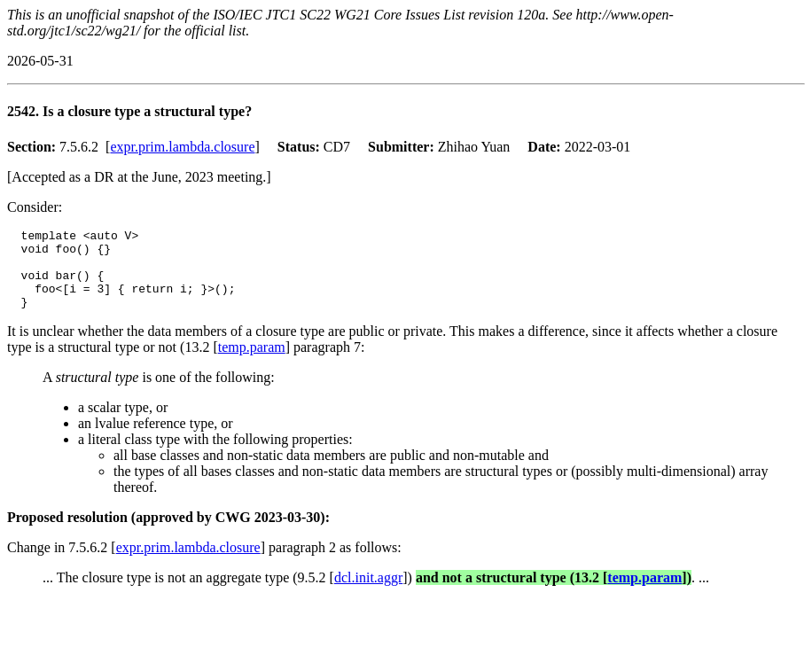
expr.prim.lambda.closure (182, 147)
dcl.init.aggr (368, 593)
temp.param (252, 363)
